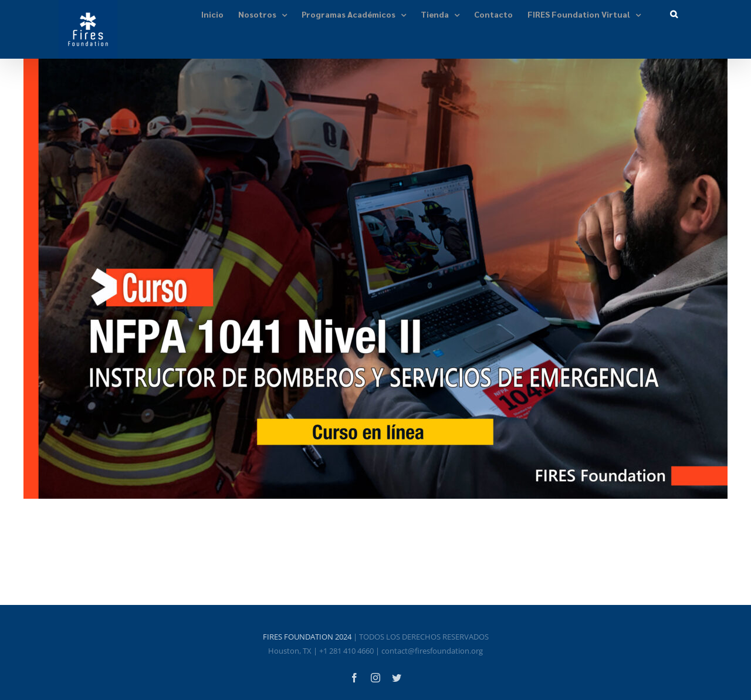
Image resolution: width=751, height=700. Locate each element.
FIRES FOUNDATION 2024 (307, 637)
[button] (674, 13)
